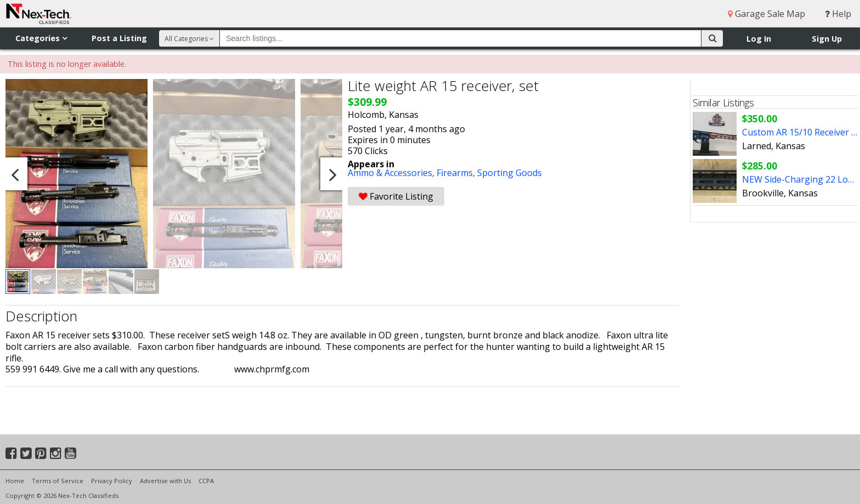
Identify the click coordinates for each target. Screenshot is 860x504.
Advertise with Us (165, 481)
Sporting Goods (510, 173)
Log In (759, 39)
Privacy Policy (112, 481)
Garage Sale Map (766, 14)
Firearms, (457, 173)
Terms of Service (58, 481)
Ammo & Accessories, (392, 173)
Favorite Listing (396, 196)
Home (15, 481)
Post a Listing (119, 38)
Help (838, 14)
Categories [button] (41, 38)
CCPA (206, 481)
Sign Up (827, 39)
